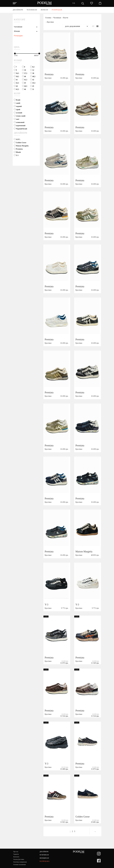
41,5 (25, 80)
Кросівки (50, 22)
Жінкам (17, 31)
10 (24, 70)
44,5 (25, 86)
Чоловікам (18, 27)
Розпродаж (18, 36)
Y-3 (16, 155)
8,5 (32, 67)
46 (24, 89)
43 (24, 83)
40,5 (33, 76)
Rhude (17, 152)
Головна (48, 18)
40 (24, 76)
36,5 (16, 73)
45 (32, 86)
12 (32, 70)
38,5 (16, 76)
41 (16, 80)
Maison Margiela (21, 146)
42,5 (16, 83)
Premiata (18, 149)
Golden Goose (20, 143)
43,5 (33, 83)
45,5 (16, 89)
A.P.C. (17, 139)
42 (32, 80)
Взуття (66, 18)
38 (32, 73)
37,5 (25, 73)
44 (16, 86)
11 (32, 89)
